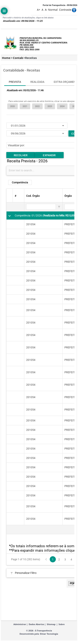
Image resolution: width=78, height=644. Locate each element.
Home (6, 58)
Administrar (20, 627)
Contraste (65, 10)
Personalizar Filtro (26, 573)
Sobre (62, 627)
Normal (53, 10)
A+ (39, 10)
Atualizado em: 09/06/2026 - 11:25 (23, 21)
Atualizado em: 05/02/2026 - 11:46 (25, 90)
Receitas (31, 58)
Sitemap (51, 627)
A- (46, 10)
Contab (18, 58)
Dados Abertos (36, 627)
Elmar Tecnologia (49, 636)
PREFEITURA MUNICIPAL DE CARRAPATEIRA (41, 38)
